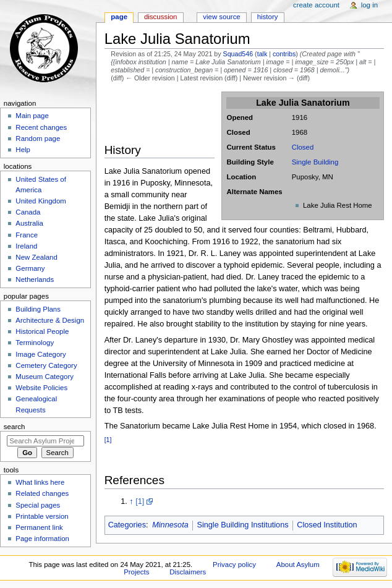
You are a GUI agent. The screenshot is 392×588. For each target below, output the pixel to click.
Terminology (35, 343)
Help (23, 150)
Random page (38, 138)
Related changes (42, 493)
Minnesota (170, 525)
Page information (42, 539)
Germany (30, 268)
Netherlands (35, 279)
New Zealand (36, 257)
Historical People (42, 331)
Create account (316, 5)
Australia (29, 223)
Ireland (26, 246)
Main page (32, 116)
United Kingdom (41, 201)
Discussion (160, 17)
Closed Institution (327, 525)
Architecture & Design (50, 320)
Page (119, 17)
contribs (284, 54)
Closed (303, 147)
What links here (40, 482)
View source (221, 17)
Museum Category (45, 377)
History (268, 17)
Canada (28, 212)
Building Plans (38, 309)
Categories (127, 525)
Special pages (38, 505)
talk (262, 54)
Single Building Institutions (242, 525)
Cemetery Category (46, 365)
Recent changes (41, 127)
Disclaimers (188, 572)
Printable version (42, 516)
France (27, 235)
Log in (369, 5)
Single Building (315, 162)
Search (15, 427)
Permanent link (39, 527)
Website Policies (41, 388)
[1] (108, 440)
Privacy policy (234, 565)
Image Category (41, 354)
